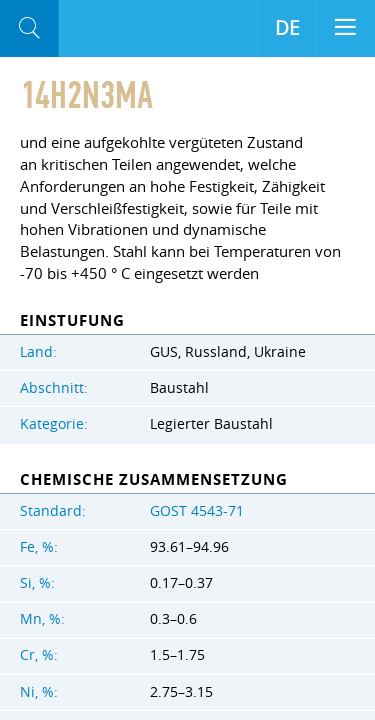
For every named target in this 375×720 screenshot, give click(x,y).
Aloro (90, 29)
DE (287, 28)
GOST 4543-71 (197, 511)
